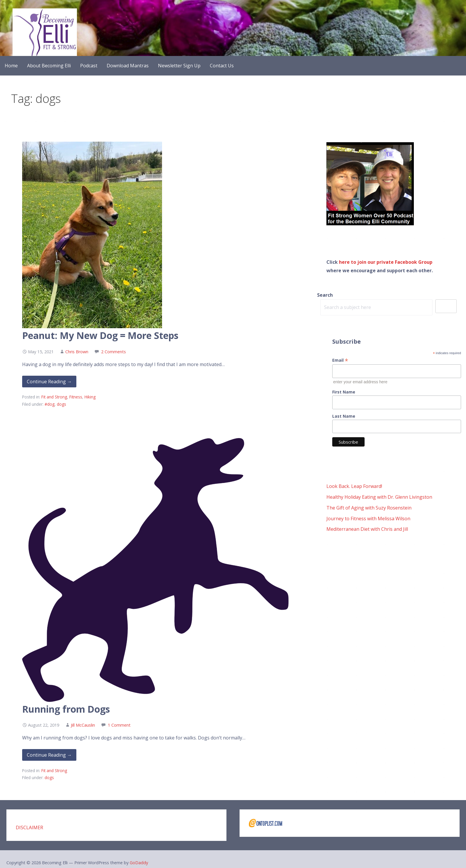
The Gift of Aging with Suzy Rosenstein (369, 508)
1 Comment (119, 725)
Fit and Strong (54, 397)
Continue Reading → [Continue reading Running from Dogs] (49, 755)
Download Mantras (128, 66)
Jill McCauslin (83, 725)
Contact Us (222, 66)
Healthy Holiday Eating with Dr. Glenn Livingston (379, 497)
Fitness (76, 397)
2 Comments (114, 352)
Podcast (89, 66)
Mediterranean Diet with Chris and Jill (367, 529)
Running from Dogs (66, 709)
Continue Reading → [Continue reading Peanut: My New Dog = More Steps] (49, 382)
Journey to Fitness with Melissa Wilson (368, 519)
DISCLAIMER (29, 827)
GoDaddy (139, 863)
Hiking (90, 397)
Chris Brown (77, 352)
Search (325, 295)
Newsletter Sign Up (179, 66)
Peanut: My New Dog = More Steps (100, 335)
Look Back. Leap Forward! (354, 486)
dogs (61, 404)
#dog (50, 404)
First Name (344, 392)
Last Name (344, 416)
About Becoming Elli (49, 66)
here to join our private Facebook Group (386, 262)
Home (11, 66)
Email (340, 360)
